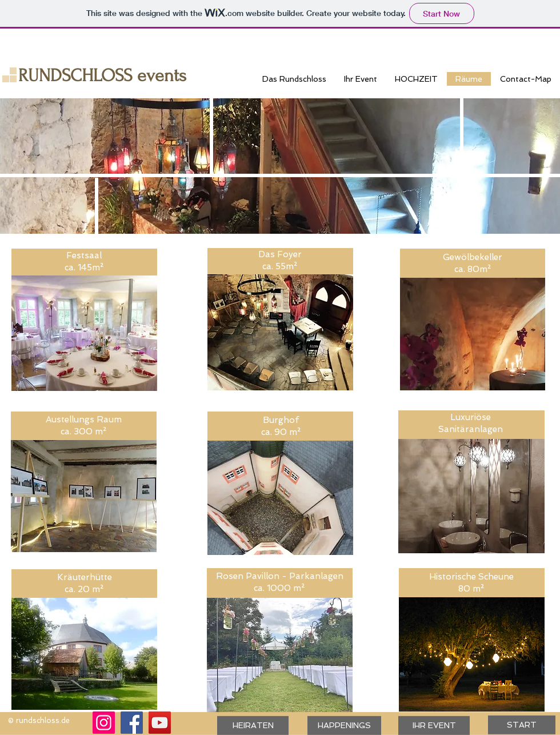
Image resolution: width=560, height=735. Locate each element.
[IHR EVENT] (434, 726)
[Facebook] (132, 723)
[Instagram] (104, 723)
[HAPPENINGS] (344, 726)
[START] (522, 725)
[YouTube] (160, 723)
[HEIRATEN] (253, 726)
